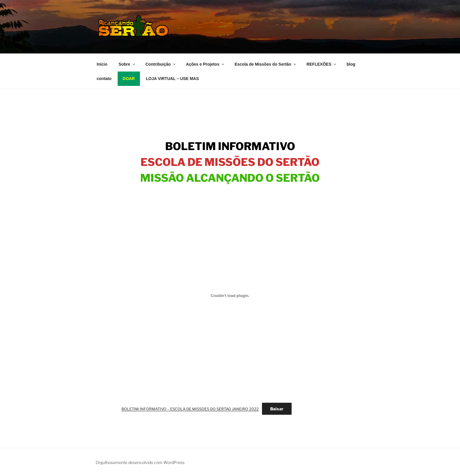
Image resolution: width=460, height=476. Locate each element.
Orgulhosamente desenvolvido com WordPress (140, 462)
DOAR (129, 79)
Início (102, 64)
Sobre (127, 64)
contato (104, 79)
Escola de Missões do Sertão (266, 64)
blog (351, 64)
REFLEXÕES (322, 64)
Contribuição (161, 64)
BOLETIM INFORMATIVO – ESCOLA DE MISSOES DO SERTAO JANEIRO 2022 (190, 409)
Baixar (277, 409)
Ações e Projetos (206, 64)
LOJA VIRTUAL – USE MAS (172, 79)
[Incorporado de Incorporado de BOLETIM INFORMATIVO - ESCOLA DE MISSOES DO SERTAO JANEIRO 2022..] (230, 295)
